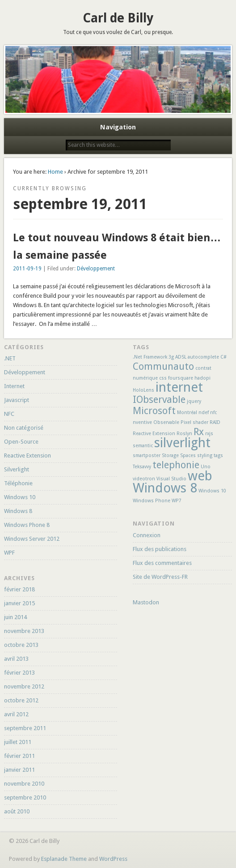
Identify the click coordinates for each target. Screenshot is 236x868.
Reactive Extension (27, 455)
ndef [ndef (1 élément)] (204, 413)
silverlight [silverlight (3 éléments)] (182, 443)
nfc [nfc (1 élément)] (213, 413)
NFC (9, 414)
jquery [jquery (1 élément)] (194, 401)
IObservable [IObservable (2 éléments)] (159, 400)
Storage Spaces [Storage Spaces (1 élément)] (179, 455)
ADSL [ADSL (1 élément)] (181, 357)
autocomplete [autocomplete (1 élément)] (203, 357)
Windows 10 (20, 497)
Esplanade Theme (64, 859)
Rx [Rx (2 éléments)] (199, 432)
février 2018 (19, 589)
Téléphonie (18, 483)
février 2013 (19, 673)
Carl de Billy (118, 18)
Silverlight (17, 469)
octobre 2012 (21, 700)
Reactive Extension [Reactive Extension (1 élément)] (154, 434)
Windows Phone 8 (27, 525)
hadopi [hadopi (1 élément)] (202, 378)
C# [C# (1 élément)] (223, 357)
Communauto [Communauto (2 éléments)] (163, 366)
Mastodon (146, 602)
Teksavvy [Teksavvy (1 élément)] (142, 467)
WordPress (113, 859)
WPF (9, 553)
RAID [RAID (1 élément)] (215, 422)
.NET (10, 358)
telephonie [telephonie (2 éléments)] (176, 465)
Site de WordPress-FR (160, 577)
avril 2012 (16, 714)
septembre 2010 (25, 797)
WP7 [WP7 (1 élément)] (177, 501)
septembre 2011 (25, 728)
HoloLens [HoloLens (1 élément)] (143, 390)
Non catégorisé (24, 428)
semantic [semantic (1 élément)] (143, 446)
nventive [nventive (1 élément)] (142, 422)
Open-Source (21, 442)
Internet (14, 386)
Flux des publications (160, 549)
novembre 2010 (24, 784)
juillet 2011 (18, 742)
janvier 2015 (19, 603)
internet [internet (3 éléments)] (179, 387)
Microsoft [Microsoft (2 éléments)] (154, 411)
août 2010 (17, 811)
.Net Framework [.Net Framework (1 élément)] (150, 357)
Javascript (17, 400)
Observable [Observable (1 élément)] (166, 422)
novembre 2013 (24, 631)
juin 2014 (15, 617)
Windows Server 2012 (32, 539)
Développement (96, 269)
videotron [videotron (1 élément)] (144, 479)
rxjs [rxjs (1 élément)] (209, 434)
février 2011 (19, 756)
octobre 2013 (21, 645)
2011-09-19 (27, 269)
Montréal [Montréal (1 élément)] (187, 413)
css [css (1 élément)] (163, 378)
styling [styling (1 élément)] (205, 455)
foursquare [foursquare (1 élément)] (181, 378)
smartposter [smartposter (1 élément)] (147, 455)
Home (55, 172)
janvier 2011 (19, 770)
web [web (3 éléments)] (200, 476)
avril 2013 (16, 659)
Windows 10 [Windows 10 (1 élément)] (212, 491)
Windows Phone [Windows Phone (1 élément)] (152, 501)
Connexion (147, 535)
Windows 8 (18, 511)
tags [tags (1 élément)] (218, 455)
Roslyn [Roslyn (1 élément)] (184, 434)
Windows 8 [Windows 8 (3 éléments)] (165, 488)
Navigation (118, 127)
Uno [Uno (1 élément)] (206, 467)
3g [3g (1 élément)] (171, 357)
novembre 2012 (24, 686)
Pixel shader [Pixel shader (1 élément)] (194, 422)
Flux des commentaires (162, 563)
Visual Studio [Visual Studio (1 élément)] (171, 479)
